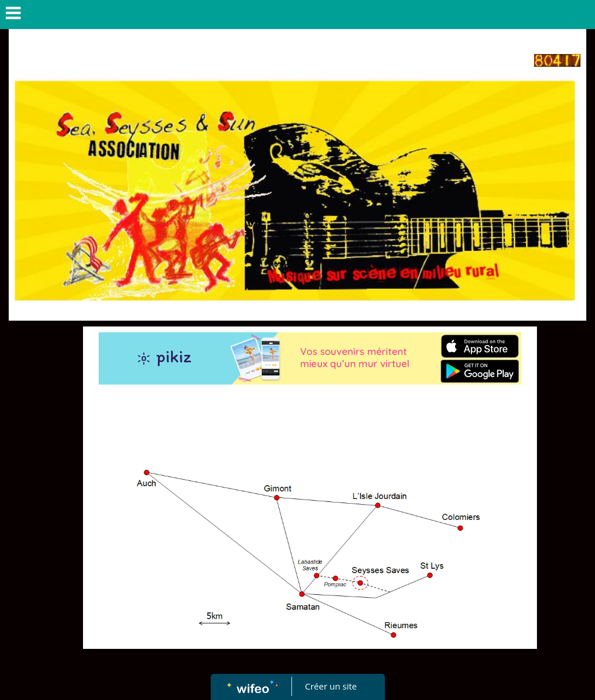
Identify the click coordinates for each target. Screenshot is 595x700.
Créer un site (331, 686)
